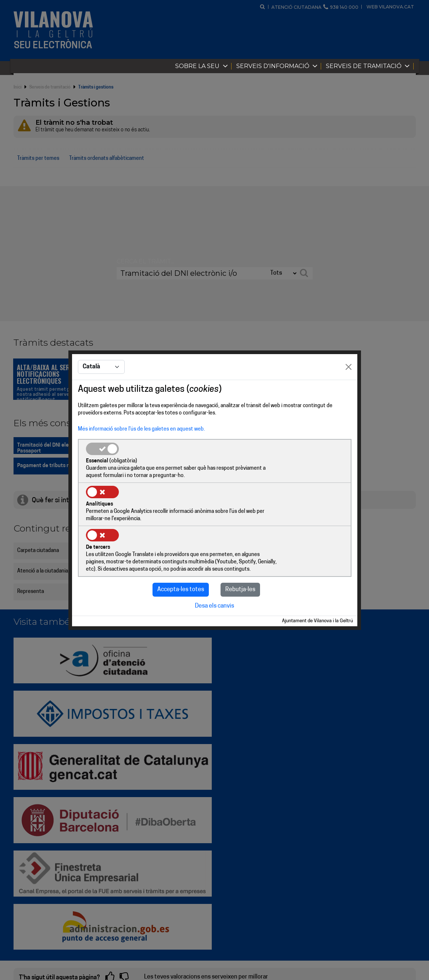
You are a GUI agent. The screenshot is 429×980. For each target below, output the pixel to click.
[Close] (349, 390)
